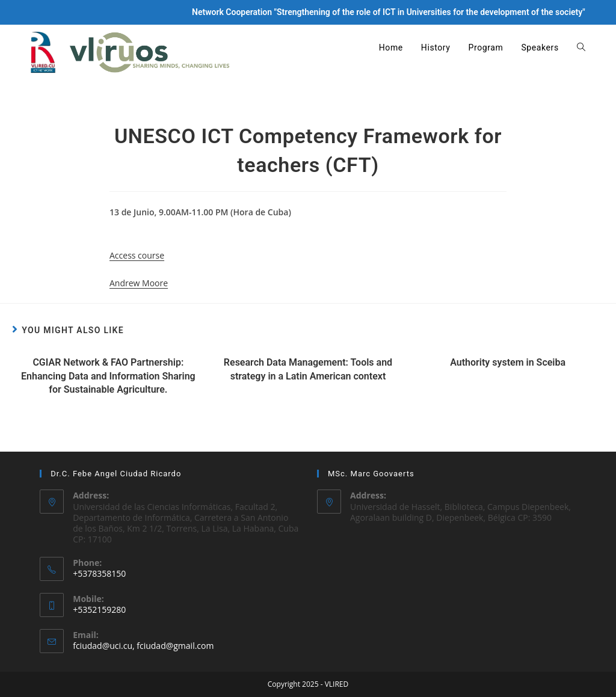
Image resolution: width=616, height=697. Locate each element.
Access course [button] (137, 255)
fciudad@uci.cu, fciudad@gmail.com (143, 646)
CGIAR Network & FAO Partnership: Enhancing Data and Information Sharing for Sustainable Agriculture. (108, 376)
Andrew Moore (139, 283)
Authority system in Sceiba (508, 362)
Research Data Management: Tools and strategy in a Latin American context (308, 369)
